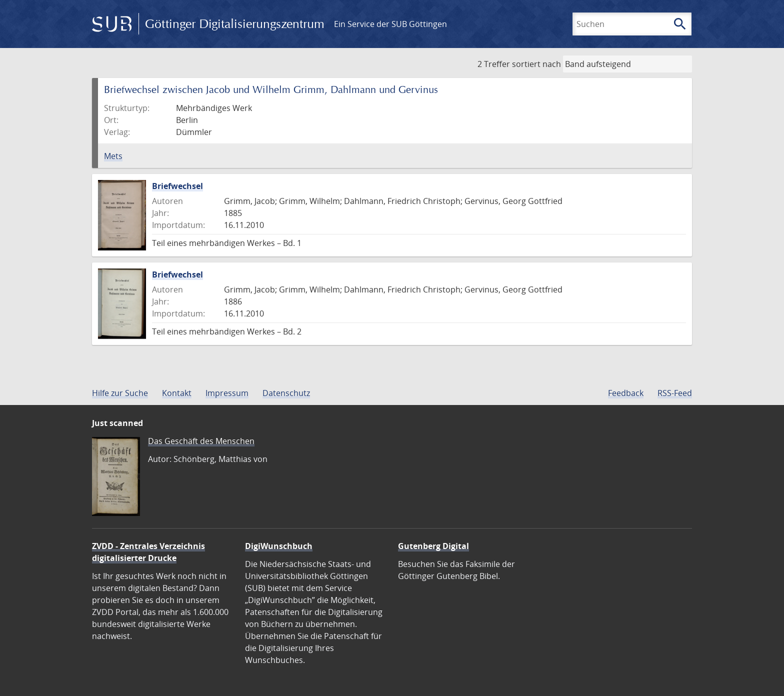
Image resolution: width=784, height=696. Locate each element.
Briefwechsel (177, 186)
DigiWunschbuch (279, 546)
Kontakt (177, 393)
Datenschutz (286, 393)
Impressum (227, 393)
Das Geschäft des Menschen (201, 441)
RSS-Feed (675, 393)
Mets (113, 156)
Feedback (626, 393)
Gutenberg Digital (433, 546)
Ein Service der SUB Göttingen (390, 24)
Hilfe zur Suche (120, 393)
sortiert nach (536, 64)
